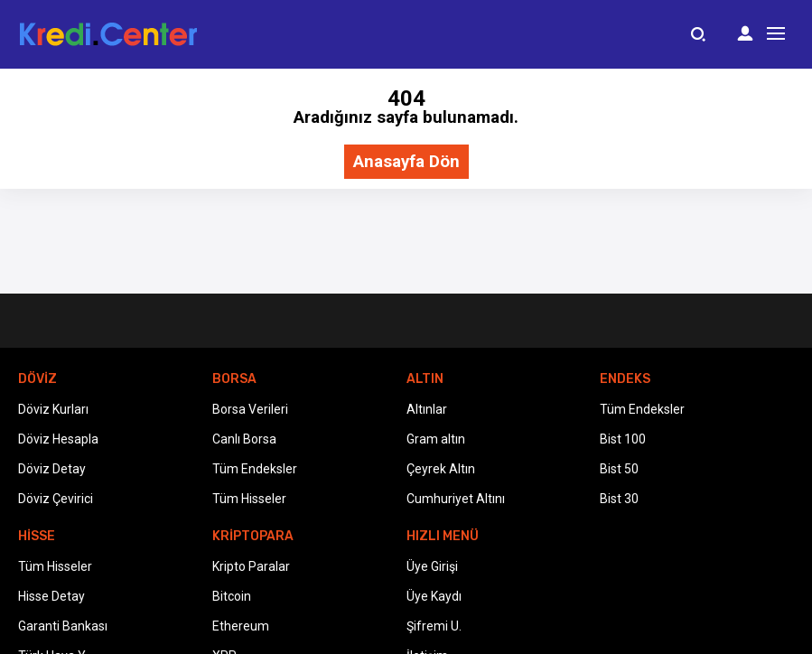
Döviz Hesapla (58, 439)
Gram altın (436, 439)
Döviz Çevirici (56, 499)
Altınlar (427, 409)
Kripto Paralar (251, 566)
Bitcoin (232, 596)
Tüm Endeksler (255, 469)
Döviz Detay (52, 469)
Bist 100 (623, 439)
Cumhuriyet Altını (456, 499)
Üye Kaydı (434, 596)
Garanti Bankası (63, 626)
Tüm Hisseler (249, 499)
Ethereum (241, 626)
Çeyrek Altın (441, 469)
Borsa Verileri (250, 409)
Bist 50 (619, 469)
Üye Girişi (432, 566)
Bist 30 (619, 499)
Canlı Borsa (244, 439)
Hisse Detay (51, 596)
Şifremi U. (434, 626)
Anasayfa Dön (406, 162)
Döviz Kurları (53, 409)
